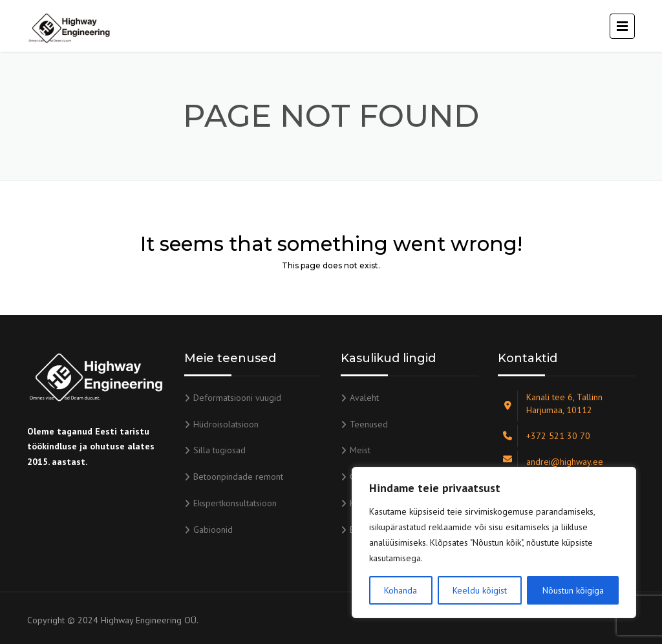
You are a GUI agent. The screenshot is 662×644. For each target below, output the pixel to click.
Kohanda (400, 590)
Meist (360, 450)
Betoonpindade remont (238, 477)
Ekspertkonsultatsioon (235, 503)
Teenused (369, 424)
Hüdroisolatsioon (226, 424)
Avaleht (364, 398)
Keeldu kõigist (480, 590)
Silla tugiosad (219, 450)
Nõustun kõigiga (573, 590)
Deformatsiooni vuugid (237, 398)
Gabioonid (213, 530)
